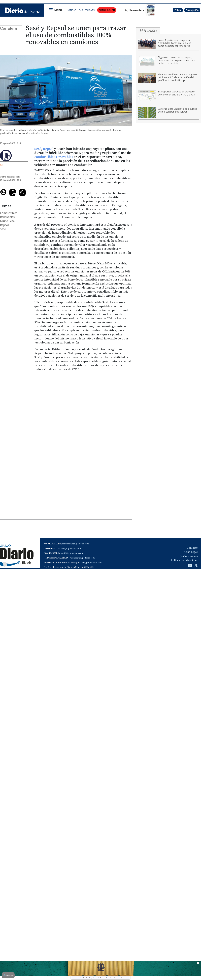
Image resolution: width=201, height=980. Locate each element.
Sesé (38, 149)
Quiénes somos (189, 556)
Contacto (192, 548)
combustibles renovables (54, 157)
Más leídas (148, 31)
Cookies (8, 975)
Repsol (48, 149)
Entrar (178, 10)
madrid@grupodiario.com (71, 553)
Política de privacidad (184, 560)
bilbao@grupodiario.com (69, 549)
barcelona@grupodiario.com (75, 544)
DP (1, 165)
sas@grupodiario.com (92, 563)
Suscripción (192, 10)
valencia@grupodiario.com (82, 558)
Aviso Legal (191, 552)
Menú (58, 10)
